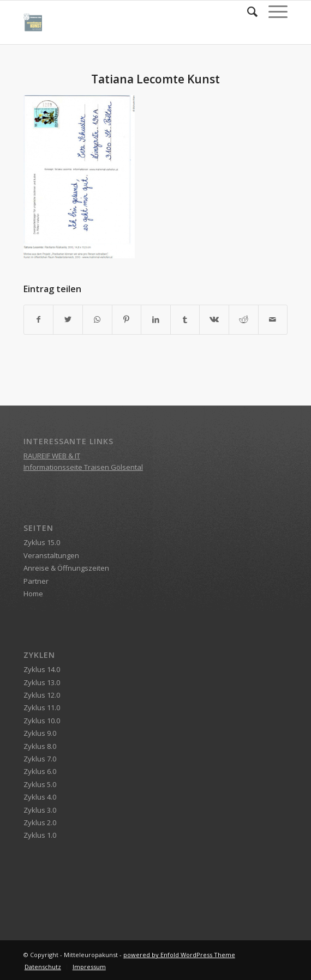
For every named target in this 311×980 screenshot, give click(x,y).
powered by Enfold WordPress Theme (179, 955)
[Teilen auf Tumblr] (185, 319)
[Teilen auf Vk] (214, 319)
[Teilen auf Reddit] (244, 319)
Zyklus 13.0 (42, 682)
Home (33, 594)
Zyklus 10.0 (42, 721)
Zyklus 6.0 (40, 771)
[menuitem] (247, 11)
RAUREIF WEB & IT (52, 456)
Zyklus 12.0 (42, 695)
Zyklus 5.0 (40, 784)
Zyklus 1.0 (40, 835)
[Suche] (247, 11)
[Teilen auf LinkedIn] (156, 319)
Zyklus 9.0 (40, 733)
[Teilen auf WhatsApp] (97, 319)
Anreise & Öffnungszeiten (66, 568)
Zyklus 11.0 (42, 707)
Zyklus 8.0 (40, 746)
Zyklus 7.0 (40, 759)
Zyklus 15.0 (42, 542)
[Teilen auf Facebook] (39, 319)
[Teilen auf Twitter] (68, 319)
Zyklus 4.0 (40, 797)
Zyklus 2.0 (40, 822)
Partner (36, 581)
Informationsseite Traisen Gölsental (83, 467)
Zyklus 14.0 (42, 669)
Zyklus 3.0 (40, 810)
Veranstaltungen (51, 555)
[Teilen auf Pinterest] (127, 319)
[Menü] (273, 11)
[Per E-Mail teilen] (273, 319)
